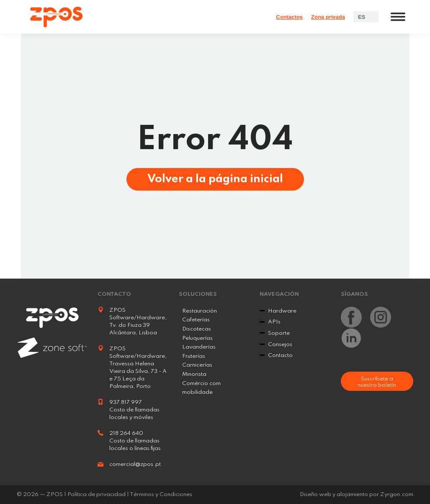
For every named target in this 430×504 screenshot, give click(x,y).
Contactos (290, 17)
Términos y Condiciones (161, 495)
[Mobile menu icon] (398, 17)
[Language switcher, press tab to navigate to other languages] (366, 17)
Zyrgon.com (397, 495)
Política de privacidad (97, 495)
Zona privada (328, 17)
